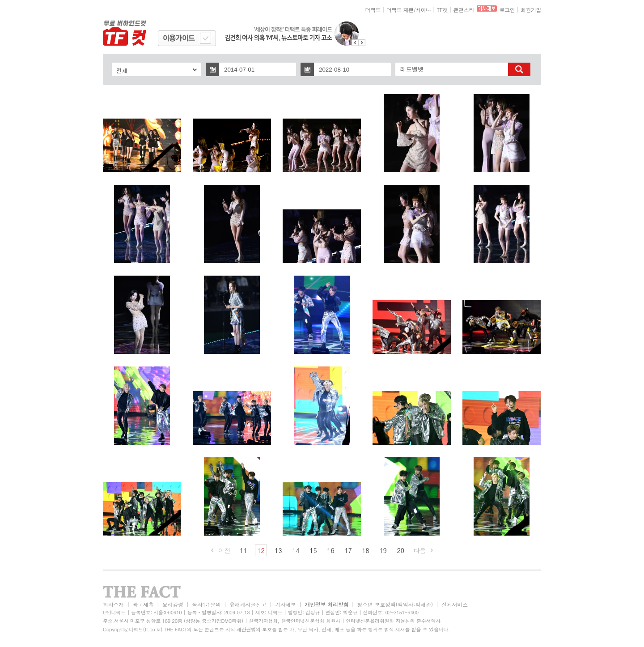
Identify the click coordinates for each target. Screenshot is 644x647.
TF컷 (442, 10)
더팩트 (373, 10)
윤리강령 (173, 604)
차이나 (423, 10)
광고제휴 (143, 604)
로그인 (507, 10)
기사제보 (286, 604)
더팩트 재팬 (400, 10)
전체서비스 (455, 604)
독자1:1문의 (206, 604)
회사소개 (113, 604)
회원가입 (531, 10)
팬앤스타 (464, 10)
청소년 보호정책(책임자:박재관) (395, 604)
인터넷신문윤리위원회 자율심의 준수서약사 (393, 621)
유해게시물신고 (248, 604)
